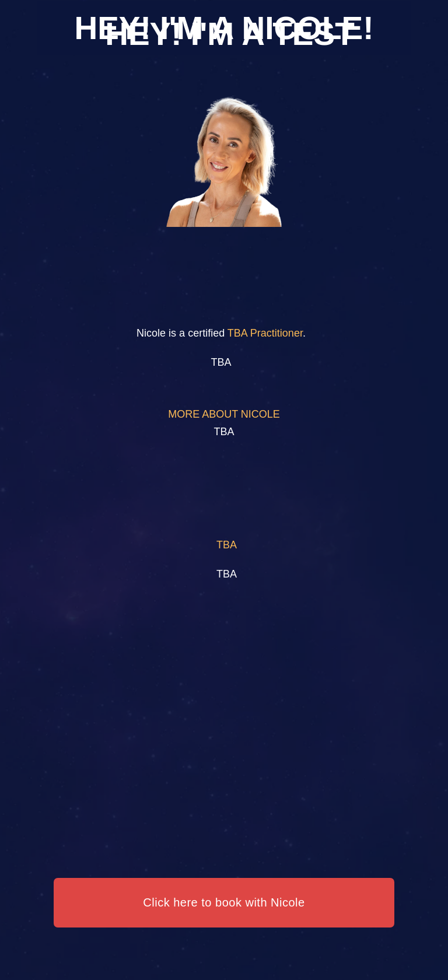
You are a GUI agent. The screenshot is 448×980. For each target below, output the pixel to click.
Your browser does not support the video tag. (224, 490)
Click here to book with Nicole (224, 902)
